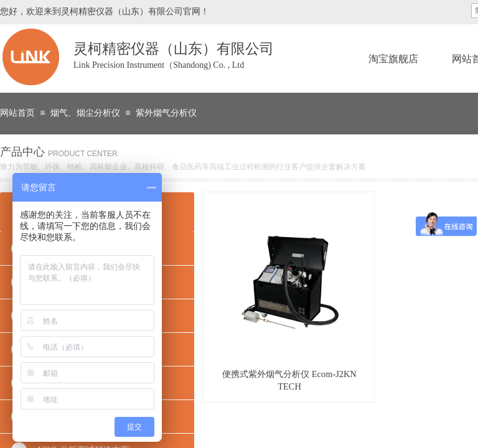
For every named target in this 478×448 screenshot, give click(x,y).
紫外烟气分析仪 (166, 113)
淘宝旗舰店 (393, 59)
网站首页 (17, 113)
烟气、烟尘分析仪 (85, 113)
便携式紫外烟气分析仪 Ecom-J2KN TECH (289, 380)
